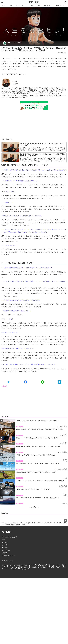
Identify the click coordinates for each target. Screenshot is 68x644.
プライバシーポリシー (9, 555)
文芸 (32, 6)
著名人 (22, 523)
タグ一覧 (5, 545)
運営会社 (5, 553)
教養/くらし (47, 6)
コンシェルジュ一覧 (22, 6)
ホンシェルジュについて (9, 537)
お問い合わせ (6, 550)
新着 (11, 6)
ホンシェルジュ (5, 523)
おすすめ (5, 542)
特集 (3, 540)
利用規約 (5, 548)
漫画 (39, 6)
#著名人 (5, 386)
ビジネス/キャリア (59, 6)
